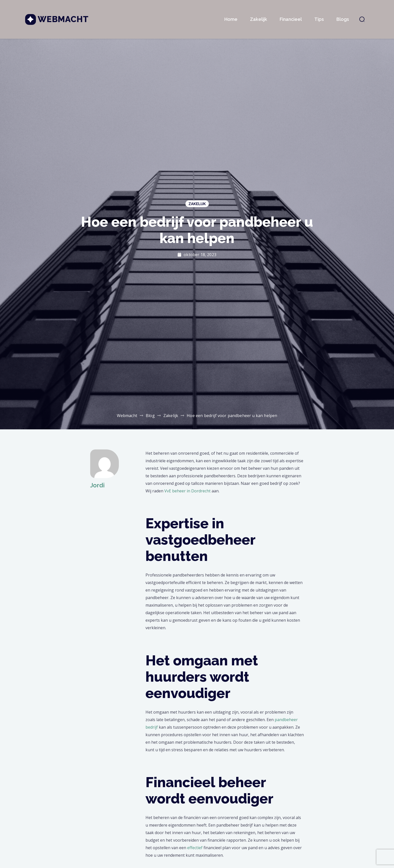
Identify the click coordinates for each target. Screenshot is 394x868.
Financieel (291, 19)
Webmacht (63, 19)
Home (231, 19)
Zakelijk (259, 19)
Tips (319, 19)
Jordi (97, 485)
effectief (195, 848)
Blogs (343, 19)
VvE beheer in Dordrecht (187, 491)
